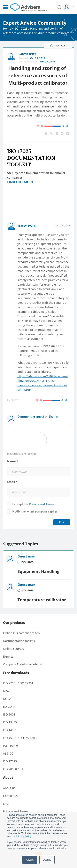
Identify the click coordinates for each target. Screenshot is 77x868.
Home (7, 28)
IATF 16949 (10, 746)
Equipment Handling (38, 571)
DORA (7, 699)
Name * (13, 461)
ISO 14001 (10, 730)
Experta (8, 656)
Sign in (53, 416)
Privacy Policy (23, 837)
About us (9, 788)
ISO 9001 (9, 714)
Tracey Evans (27, 226)
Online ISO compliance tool (22, 633)
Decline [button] (47, 860)
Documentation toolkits (19, 641)
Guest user (26, 556)
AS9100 (8, 753)
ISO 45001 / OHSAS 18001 (21, 738)
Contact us (10, 796)
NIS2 (6, 691)
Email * (12, 482)
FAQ (6, 804)
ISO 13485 (10, 722)
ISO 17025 (21, 28)
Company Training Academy (22, 664)
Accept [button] (30, 860)
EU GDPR (9, 707)
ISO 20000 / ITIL (14, 769)
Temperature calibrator (42, 600)
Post (62, 522)
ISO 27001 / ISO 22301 (18, 683)
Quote (13, 400)
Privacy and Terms (42, 504)
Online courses (13, 649)
